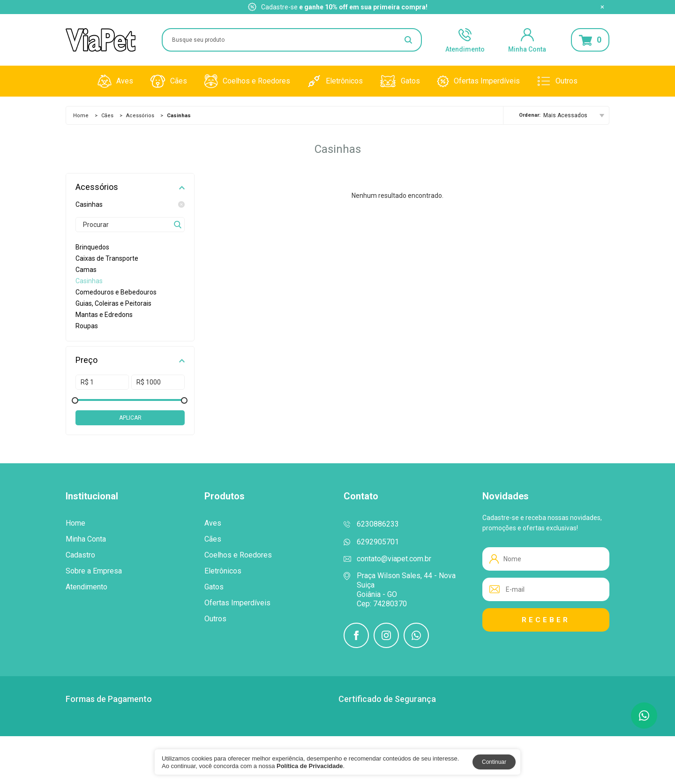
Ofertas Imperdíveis (478, 81)
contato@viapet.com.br (394, 559)
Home (81, 116)
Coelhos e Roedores (247, 81)
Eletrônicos (335, 81)
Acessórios (140, 116)
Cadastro (80, 555)
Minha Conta (527, 40)
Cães (169, 81)
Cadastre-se (279, 7)
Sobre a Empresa (94, 571)
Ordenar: (530, 115)
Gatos (400, 81)
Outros (557, 81)
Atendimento (465, 40)
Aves (115, 81)
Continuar (494, 762)
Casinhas (130, 204)
